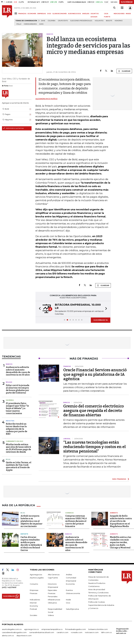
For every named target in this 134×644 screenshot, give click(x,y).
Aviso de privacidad (97, 589)
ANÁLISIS (86, 14)
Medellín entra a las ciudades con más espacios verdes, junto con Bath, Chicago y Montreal (121, 542)
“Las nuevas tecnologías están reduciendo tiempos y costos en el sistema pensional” (95, 447)
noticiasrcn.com (92, 632)
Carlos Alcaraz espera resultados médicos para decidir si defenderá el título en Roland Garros (31, 544)
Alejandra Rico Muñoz (46, 99)
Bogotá (109, 21)
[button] (39, 309)
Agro (41, 24)
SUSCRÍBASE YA (101, 320)
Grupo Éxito (63, 21)
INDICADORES (119, 14)
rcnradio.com (77, 632)
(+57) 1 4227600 (9, 587)
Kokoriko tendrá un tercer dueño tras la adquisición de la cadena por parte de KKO (17, 429)
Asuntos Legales (37, 578)
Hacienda (10, 400)
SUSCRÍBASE (127, 2)
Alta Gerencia (54, 575)
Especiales (52, 590)
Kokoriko (119, 21)
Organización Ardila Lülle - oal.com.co (122, 631)
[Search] (114, 8)
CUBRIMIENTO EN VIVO (15, 441)
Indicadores (35, 600)
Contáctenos (94, 586)
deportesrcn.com (24, 636)
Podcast (33, 609)
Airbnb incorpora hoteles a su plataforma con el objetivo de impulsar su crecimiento (31, 521)
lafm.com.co (106, 632)
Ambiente (114, 513)
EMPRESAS (42, 14)
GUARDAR (124, 71)
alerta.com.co (8, 636)
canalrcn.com (62, 632)
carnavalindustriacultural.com (42, 632)
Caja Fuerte (53, 578)
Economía (70, 584)
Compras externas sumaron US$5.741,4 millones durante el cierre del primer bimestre (76, 521)
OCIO (49, 14)
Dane (43, 21)
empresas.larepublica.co (52, 629)
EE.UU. (8, 459)
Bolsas (9, 382)
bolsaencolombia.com (98, 629)
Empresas (34, 590)
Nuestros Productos (97, 583)
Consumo (34, 584)
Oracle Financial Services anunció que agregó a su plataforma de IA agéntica (95, 374)
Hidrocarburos (30, 24)
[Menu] (16, 13)
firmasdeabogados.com (76, 629)
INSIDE (128, 14)
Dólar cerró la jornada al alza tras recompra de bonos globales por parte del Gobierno (18, 389)
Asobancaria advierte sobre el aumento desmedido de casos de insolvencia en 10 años (18, 371)
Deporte (24, 534)
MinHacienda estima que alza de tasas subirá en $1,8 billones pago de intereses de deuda (18, 448)
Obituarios (52, 603)
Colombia (52, 21)
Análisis (69, 575)
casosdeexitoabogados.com (14, 632)
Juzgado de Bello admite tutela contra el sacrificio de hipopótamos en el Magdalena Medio (121, 521)
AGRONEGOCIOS (74, 14)
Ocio (68, 603)
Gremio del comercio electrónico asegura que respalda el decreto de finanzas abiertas (94, 411)
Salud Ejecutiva (72, 609)
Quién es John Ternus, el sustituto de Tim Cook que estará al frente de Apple (19, 466)
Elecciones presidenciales (81, 21)
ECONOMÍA (32, 14)
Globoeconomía (73, 593)
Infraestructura (54, 600)
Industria (10, 421)
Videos (51, 615)
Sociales (33, 615)
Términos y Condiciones (98, 593)
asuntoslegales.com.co (12, 629)
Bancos (9, 364)
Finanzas (33, 593)
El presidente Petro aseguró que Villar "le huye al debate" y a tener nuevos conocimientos (17, 408)
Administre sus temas (13, 128)
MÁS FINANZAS (119, 479)
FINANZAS (22, 14)
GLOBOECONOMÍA (60, 14)
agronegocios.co (32, 629)
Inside (68, 600)
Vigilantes (99, 21)
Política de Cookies (97, 602)
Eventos (69, 590)
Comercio (69, 513)
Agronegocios (36, 575)
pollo (19, 24)
